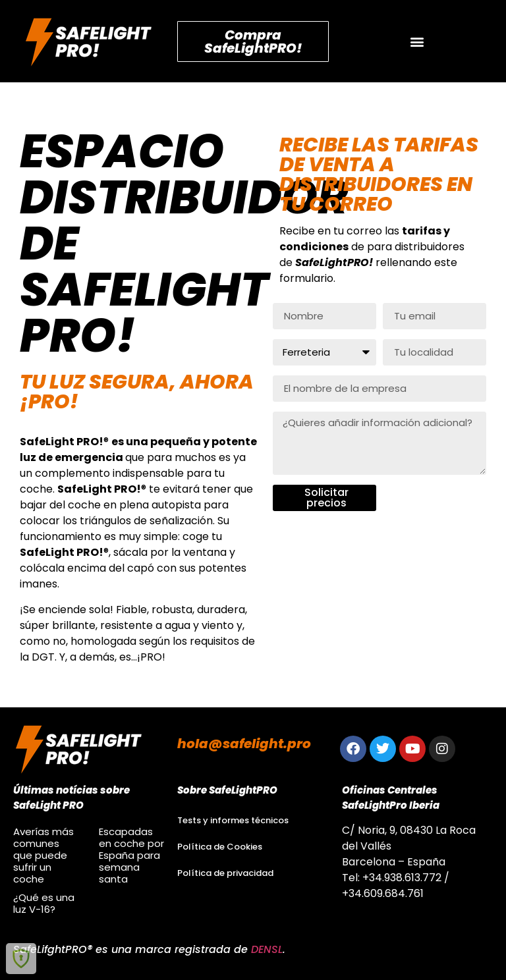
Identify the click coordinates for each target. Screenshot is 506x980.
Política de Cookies (220, 847)
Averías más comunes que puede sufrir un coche (43, 855)
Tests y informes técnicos (233, 820)
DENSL (267, 949)
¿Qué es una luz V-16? (44, 903)
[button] (417, 41)
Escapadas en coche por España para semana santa (131, 855)
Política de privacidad (225, 873)
